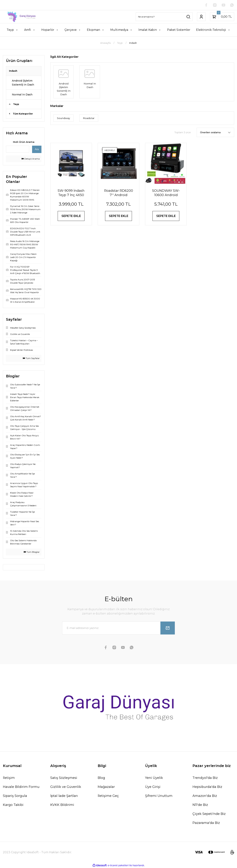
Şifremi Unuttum (159, 796)
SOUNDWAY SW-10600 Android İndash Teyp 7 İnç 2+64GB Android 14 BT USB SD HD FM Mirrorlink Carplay (166, 193)
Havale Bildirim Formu (21, 787)
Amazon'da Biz (205, 796)
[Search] (164, 17)
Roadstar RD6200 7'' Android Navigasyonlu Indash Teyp (119, 193)
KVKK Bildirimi (62, 805)
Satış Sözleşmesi (64, 778)
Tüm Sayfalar (31, 358)
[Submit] (168, 628)
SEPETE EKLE (71, 216)
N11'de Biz (200, 805)
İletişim (9, 778)
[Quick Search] (18, 149)
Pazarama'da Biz (206, 823)
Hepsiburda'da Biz (207, 787)
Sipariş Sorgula (15, 796)
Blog (101, 778)
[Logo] (20, 17)
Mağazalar (106, 787)
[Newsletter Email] (119, 628)
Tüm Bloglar (32, 552)
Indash (133, 43)
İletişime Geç (108, 796)
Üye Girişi (153, 787)
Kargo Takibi (13, 805)
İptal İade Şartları (64, 796)
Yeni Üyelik (154, 778)
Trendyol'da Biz (205, 778)
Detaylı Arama (31, 159)
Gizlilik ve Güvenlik (66, 787)
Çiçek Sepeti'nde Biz (209, 814)
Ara (37, 149)
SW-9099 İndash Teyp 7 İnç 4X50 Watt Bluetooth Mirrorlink (71, 193)
